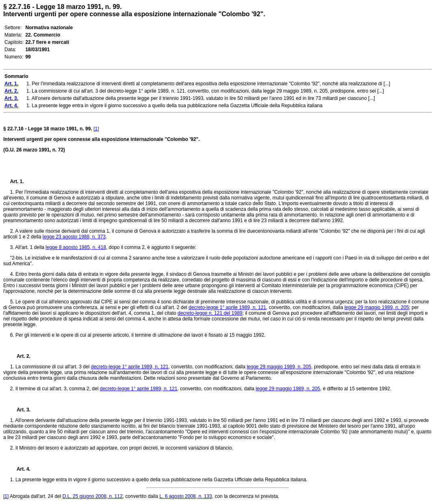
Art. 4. (20, 469)
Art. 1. (17, 182)
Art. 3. (20, 410)
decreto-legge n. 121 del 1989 (210, 313)
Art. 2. (20, 356)
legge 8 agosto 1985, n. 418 (76, 247)
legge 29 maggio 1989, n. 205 (377, 307)
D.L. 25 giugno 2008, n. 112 (93, 496)
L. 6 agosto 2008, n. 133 (186, 496)
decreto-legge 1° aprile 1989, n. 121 (227, 307)
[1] (96, 129)
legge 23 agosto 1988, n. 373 (74, 237)
